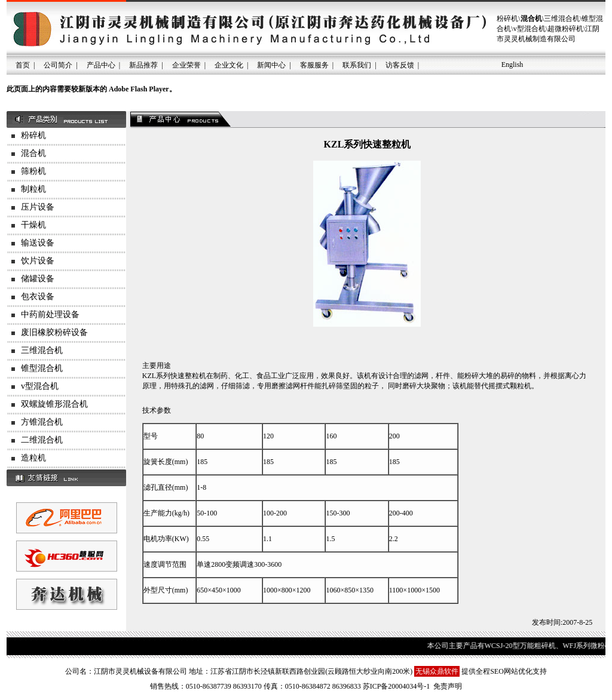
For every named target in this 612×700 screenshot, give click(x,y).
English (512, 65)
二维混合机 (42, 440)
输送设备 (38, 243)
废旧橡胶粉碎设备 (54, 332)
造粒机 (33, 458)
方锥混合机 (42, 422)
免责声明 (448, 686)
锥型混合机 (42, 368)
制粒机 (33, 189)
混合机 (33, 153)
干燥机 (33, 225)
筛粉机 (33, 171)
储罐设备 (38, 279)
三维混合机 (42, 350)
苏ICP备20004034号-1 (397, 686)
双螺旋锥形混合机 (54, 404)
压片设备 (38, 207)
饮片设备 (38, 261)
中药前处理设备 (50, 314)
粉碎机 (33, 135)
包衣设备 (38, 297)
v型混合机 (40, 386)
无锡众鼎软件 (437, 671)
